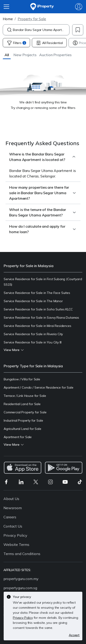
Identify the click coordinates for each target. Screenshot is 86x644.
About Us (11, 499)
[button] (7, 55)
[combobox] (41, 30)
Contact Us (13, 526)
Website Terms (16, 544)
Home (8, 19)
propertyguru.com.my (21, 579)
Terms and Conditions (22, 554)
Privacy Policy (15, 535)
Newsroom (13, 508)
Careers (10, 517)
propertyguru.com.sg (20, 588)
